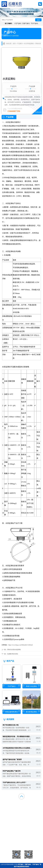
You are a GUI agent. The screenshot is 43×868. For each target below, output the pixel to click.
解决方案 (38, 802)
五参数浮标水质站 (13, 654)
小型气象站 (18, 23)
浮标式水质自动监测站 (14, 650)
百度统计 (5, 807)
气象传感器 (21, 839)
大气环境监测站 (21, 842)
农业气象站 (35, 839)
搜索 (38, 20)
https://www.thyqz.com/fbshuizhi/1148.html (21, 645)
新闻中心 (27, 802)
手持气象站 (34, 23)
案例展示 (5, 805)
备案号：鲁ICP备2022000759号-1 (11, 832)
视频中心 (16, 805)
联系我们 (38, 805)
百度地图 (16, 807)
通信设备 (8, 844)
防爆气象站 (26, 23)
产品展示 (20, 44)
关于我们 (27, 805)
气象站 (8, 839)
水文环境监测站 (29, 44)
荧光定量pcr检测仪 (35, 842)
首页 (14, 44)
